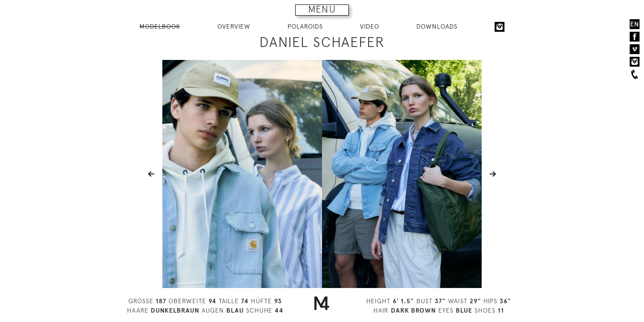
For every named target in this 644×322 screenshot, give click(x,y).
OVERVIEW (234, 26)
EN (635, 24)
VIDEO (370, 26)
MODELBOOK (160, 26)
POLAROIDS (305, 26)
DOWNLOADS (437, 26)
